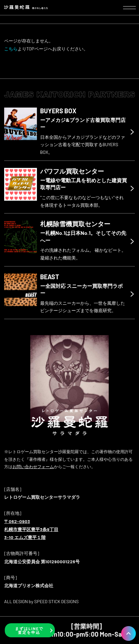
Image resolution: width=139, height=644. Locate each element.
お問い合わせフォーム (33, 467)
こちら (11, 49)
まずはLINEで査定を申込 (29, 630)
